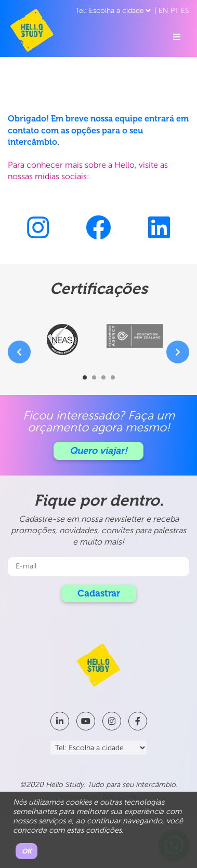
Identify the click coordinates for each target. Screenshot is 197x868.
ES (185, 11)
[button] (85, 377)
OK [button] (27, 851)
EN (163, 11)
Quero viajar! (98, 451)
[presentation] (19, 352)
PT (175, 11)
